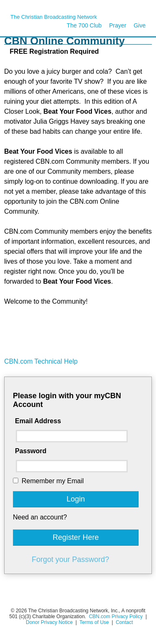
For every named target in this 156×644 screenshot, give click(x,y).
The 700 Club (84, 25)
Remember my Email (53, 481)
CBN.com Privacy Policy (116, 617)
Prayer (118, 25)
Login (76, 499)
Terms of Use (95, 622)
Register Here (76, 537)
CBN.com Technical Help (41, 361)
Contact (124, 622)
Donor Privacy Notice (49, 622)
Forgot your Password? (70, 559)
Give (140, 25)
